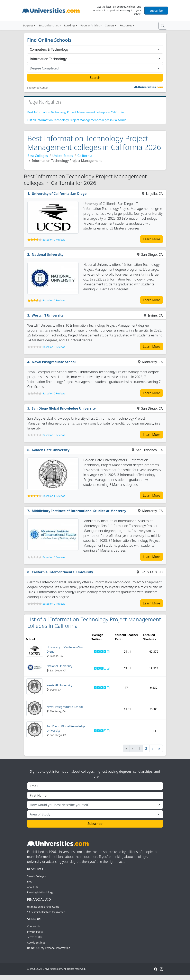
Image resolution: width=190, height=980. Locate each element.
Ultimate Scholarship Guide (43, 907)
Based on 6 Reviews (54, 300)
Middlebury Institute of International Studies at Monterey (79, 511)
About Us (33, 887)
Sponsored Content (38, 88)
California (85, 156)
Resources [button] (126, 25)
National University (48, 254)
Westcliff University (48, 315)
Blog (30, 882)
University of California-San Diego (59, 194)
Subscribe (156, 11)
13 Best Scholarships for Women (46, 912)
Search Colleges (37, 876)
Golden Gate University (51, 450)
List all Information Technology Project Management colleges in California (77, 120)
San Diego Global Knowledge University (64, 408)
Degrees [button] (28, 25)
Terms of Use (35, 937)
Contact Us (34, 926)
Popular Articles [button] (90, 25)
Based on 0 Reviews (54, 347)
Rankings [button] (70, 25)
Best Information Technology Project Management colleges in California (76, 112)
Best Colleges (38, 156)
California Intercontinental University (62, 572)
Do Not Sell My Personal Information (49, 948)
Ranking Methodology (40, 892)
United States (63, 156)
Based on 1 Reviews (54, 496)
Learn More (152, 239)
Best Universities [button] (49, 25)
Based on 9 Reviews (54, 240)
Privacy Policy (35, 932)
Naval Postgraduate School (54, 362)
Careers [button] (110, 25)
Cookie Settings (36, 943)
